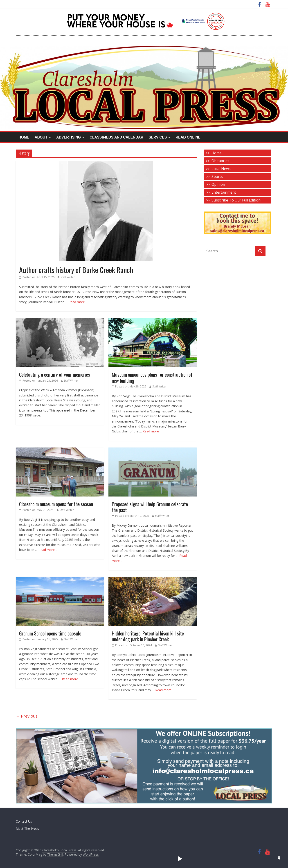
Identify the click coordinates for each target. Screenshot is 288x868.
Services (158, 137)
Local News (221, 169)
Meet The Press (27, 829)
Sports (217, 177)
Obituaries (220, 161)
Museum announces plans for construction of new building (152, 377)
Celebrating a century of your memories (55, 374)
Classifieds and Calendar (116, 137)
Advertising (69, 137)
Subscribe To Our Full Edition (236, 200)
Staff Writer (68, 277)
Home (24, 137)
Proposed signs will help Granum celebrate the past (150, 507)
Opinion (218, 184)
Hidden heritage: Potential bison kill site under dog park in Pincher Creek (148, 636)
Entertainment (224, 192)
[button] (279, 857)
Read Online (188, 137)
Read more (77, 302)
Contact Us (24, 821)
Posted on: (37, 277)
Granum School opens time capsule (50, 633)
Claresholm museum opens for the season (56, 504)
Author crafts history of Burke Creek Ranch (76, 270)
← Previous (27, 716)
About (41, 137)
